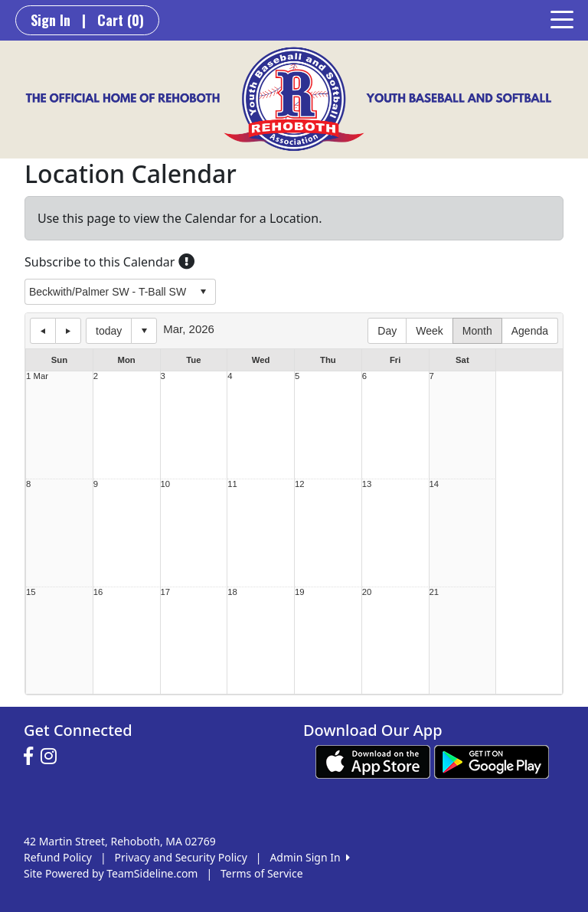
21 (434, 592)
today (109, 331)
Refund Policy (58, 857)
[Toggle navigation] (562, 18)
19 (300, 592)
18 (232, 592)
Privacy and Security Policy (181, 857)
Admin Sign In (309, 857)
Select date (144, 331)
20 (367, 592)
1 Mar (37, 376)
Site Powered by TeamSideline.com (111, 873)
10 (166, 484)
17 (166, 592)
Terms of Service (262, 873)
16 (98, 592)
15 (31, 592)
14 (434, 484)
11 (232, 484)
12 (300, 484)
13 (367, 484)
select (203, 292)
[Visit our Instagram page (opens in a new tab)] (52, 757)
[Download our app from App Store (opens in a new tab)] (373, 761)
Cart (121, 20)
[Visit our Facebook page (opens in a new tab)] (32, 757)
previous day (43, 331)
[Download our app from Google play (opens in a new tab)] (492, 761)
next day (68, 331)
